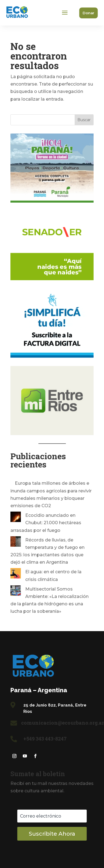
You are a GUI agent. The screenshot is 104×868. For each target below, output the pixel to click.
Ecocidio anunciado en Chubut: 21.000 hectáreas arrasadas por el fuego (46, 523)
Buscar (84, 120)
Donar (88, 13)
